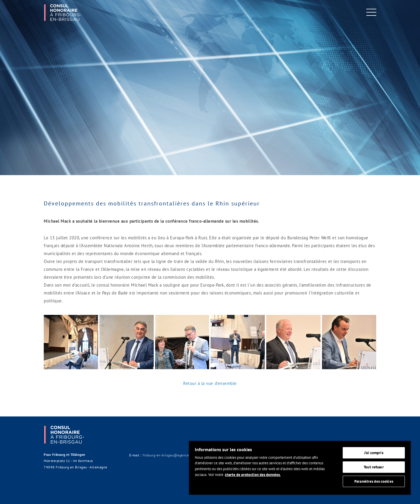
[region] (300, 468)
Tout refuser (374, 467)
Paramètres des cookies (374, 481)
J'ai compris (374, 453)
